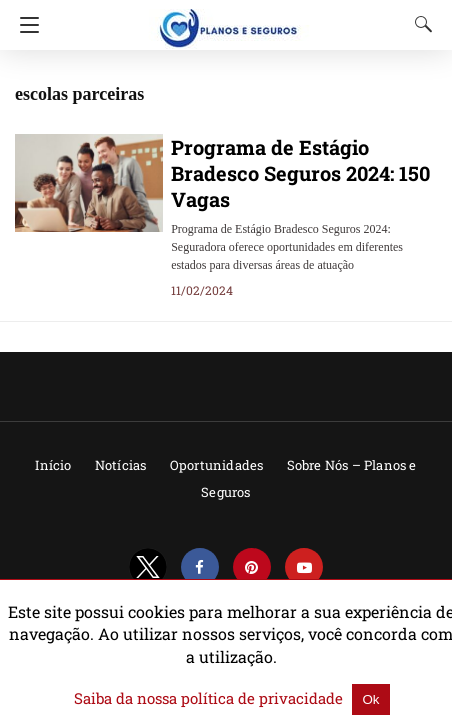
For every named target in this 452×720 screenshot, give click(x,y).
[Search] (419, 24)
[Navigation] (24, 25)
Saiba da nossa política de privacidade (211, 699)
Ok (350, 699)
